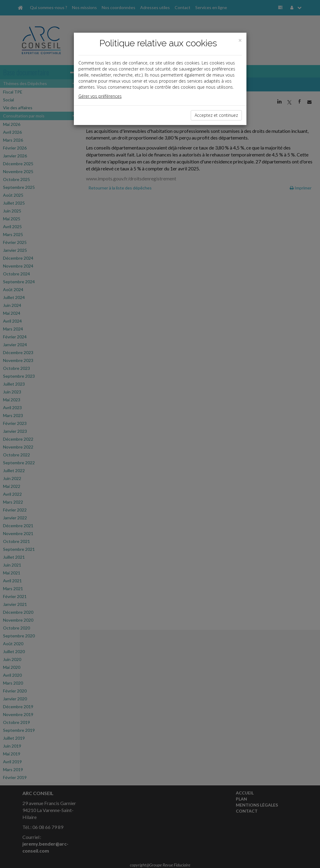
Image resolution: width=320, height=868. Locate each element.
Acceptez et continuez (216, 115)
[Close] (240, 40)
